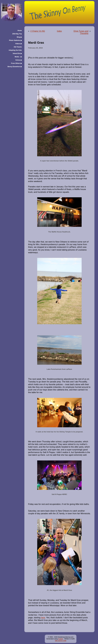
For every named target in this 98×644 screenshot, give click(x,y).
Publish (61, 639)
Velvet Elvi (17, 53)
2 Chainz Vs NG (38, 31)
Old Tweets (18, 47)
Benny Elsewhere (15, 67)
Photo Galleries (15, 40)
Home (20, 31)
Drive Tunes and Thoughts (81, 32)
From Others (16, 63)
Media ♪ (18, 57)
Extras (19, 60)
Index (59, 31)
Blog (19, 37)
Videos (18, 44)
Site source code (61, 641)
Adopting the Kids (15, 50)
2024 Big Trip (17, 34)
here (43, 618)
